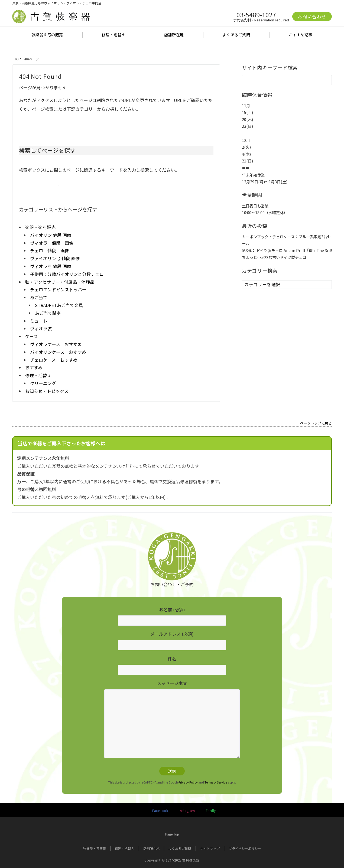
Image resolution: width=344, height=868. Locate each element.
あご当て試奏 (48, 313)
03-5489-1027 (256, 15)
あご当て (39, 297)
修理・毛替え (38, 375)
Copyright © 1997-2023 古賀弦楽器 (172, 860)
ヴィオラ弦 (41, 328)
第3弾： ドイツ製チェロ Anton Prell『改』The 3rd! (287, 250)
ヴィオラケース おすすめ (56, 344)
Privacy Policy (188, 782)
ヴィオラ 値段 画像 (52, 243)
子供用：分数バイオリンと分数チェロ (67, 274)
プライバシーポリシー (245, 849)
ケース (32, 336)
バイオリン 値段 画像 (51, 235)
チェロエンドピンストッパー (58, 289)
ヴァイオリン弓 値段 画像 (55, 258)
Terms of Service (216, 782)
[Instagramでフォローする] (186, 811)
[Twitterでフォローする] (135, 811)
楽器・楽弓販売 (40, 227)
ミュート (39, 321)
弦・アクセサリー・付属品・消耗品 (60, 282)
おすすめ (34, 367)
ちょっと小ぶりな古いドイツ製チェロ (274, 257)
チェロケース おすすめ (54, 360)
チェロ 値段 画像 (50, 250)
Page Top (172, 831)
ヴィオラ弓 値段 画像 (51, 266)
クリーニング (43, 383)
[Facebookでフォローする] (159, 811)
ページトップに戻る (316, 424)
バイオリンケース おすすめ (58, 352)
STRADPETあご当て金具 (59, 305)
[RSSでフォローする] (210, 811)
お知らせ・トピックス (47, 391)
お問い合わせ (312, 17)
